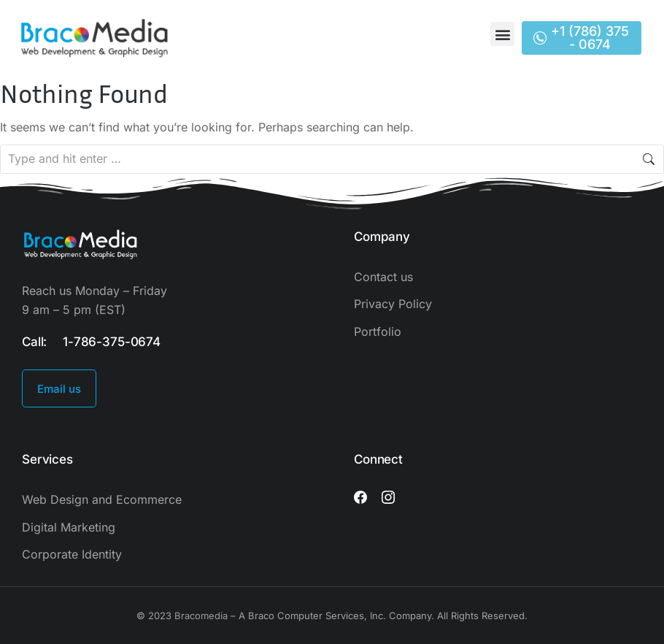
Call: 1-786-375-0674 (91, 342)
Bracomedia (201, 616)
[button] (502, 34)
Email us (59, 389)
